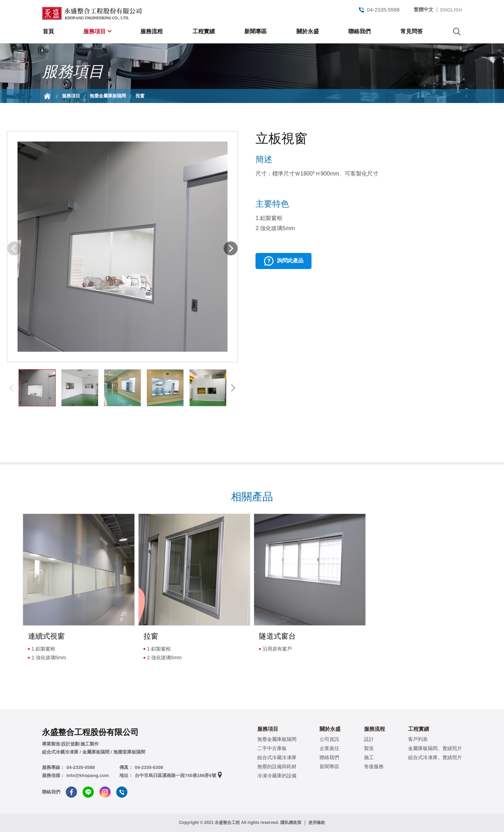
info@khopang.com (88, 775)
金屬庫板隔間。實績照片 (435, 748)
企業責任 (329, 748)
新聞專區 (255, 31)
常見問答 (412, 31)
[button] (231, 248)
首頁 (48, 31)
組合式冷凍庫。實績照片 (435, 757)
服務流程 (152, 31)
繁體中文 (423, 9)
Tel (122, 792)
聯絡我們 (359, 31)
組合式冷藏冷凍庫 (277, 757)
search (457, 32)
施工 (369, 757)
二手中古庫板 (272, 748)
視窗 (140, 96)
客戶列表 (418, 739)
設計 (369, 739)
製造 (369, 748)
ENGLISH (451, 10)
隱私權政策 (291, 823)
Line (88, 792)
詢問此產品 (290, 260)
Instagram (105, 792)
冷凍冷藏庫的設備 (277, 776)
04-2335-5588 (379, 10)
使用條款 (317, 823)
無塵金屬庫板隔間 (108, 96)
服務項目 (95, 31)
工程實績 (204, 31)
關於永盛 (308, 31)
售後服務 (374, 766)
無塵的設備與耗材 (277, 766)
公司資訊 (329, 739)
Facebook (71, 792)
